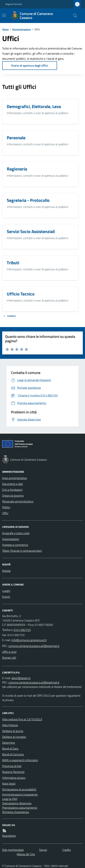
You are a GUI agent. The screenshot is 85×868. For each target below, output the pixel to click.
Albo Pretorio (10, 725)
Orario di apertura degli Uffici (30, 66)
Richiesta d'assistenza (16, 812)
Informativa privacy (14, 778)
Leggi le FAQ (10, 799)
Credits (67, 850)
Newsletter (9, 836)
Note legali (9, 783)
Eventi (6, 597)
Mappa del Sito (26, 854)
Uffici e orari (9, 652)
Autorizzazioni (11, 539)
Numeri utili (9, 658)
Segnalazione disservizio (17, 803)
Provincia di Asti (12, 766)
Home (5, 29)
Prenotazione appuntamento (20, 808)
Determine (9, 743)
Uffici (5, 513)
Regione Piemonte (14, 4)
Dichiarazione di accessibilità (19, 789)
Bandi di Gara (10, 748)
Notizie (6, 571)
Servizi (43, 850)
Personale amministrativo (18, 501)
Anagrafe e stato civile (16, 533)
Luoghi (6, 591)
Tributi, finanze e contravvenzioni (22, 551)
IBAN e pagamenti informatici (20, 760)
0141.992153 (22, 630)
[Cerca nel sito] (74, 16)
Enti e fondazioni (12, 490)
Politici (6, 507)
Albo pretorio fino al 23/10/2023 (22, 719)
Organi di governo (13, 496)
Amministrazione (21, 29)
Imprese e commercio (15, 545)
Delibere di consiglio (14, 737)
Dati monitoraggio (13, 850)
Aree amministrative (15, 478)
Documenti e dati (13, 484)
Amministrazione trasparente (20, 794)
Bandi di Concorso (13, 754)
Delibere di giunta (13, 731)
